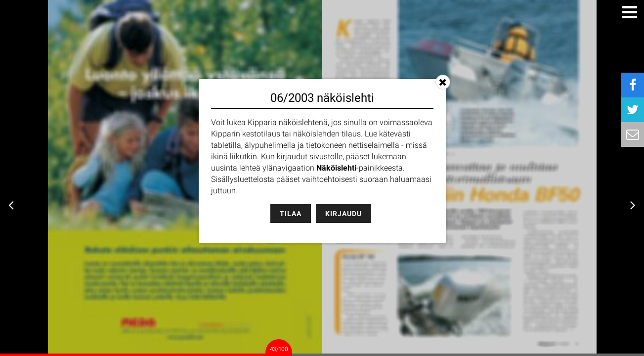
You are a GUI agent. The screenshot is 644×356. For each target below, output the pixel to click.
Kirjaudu (343, 214)
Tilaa (291, 214)
